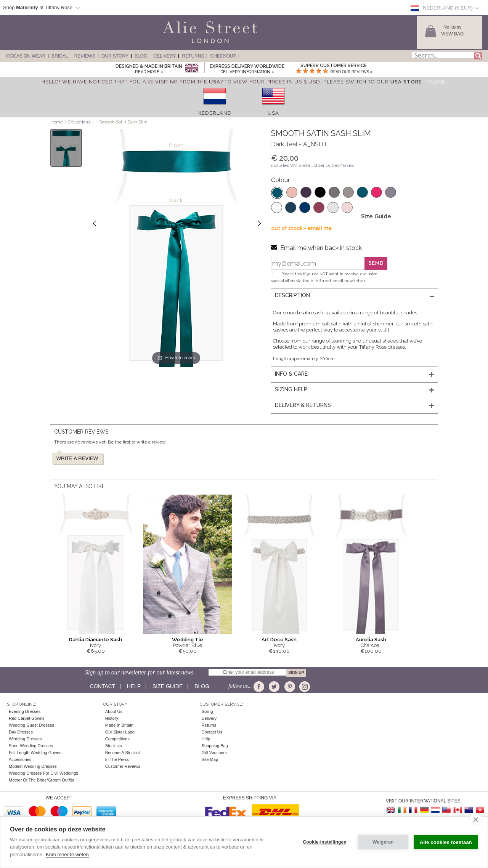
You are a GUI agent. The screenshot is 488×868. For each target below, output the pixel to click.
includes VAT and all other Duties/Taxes (312, 165)
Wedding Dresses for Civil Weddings (43, 773)
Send (376, 263)
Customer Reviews (123, 766)
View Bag (452, 34)
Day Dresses (21, 732)
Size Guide (376, 216)
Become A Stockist (123, 753)
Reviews (85, 56)
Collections (80, 122)
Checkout (223, 56)
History (112, 718)
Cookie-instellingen (324, 842)
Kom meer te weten (67, 854)
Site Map (210, 759)
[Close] (437, 82)
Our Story (115, 56)
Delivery (165, 56)
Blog (141, 56)
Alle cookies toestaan (446, 842)
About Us (114, 711)
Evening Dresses (25, 711)
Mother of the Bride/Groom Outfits (41, 780)
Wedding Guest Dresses (31, 725)
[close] (476, 819)
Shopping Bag (215, 746)
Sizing (207, 711)
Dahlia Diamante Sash (96, 640)
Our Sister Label (120, 732)
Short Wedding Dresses (31, 746)
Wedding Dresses (25, 739)
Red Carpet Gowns (27, 718)
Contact (103, 686)
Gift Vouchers (214, 753)
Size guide (168, 686)
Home (57, 122)
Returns (193, 56)
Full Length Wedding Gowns (35, 753)
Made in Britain (119, 725)
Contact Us (212, 732)
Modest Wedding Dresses (33, 766)
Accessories (20, 759)
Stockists (114, 746)
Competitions (117, 739)
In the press (117, 759)
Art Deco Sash (279, 640)
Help (134, 686)
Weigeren (383, 842)
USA (273, 113)
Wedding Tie (188, 640)
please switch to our (372, 82)
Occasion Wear (26, 56)
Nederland (215, 113)
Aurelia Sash (371, 640)
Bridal (60, 56)
